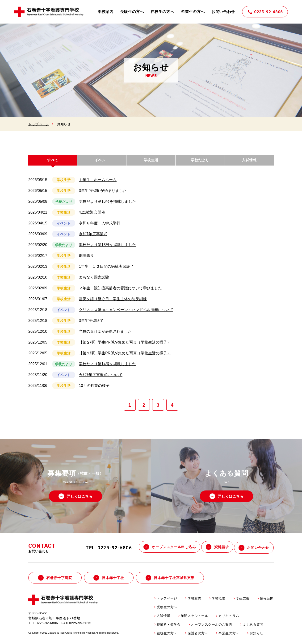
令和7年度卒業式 (93, 237)
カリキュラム (229, 618)
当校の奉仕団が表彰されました (105, 334)
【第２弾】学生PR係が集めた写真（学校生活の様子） (125, 345)
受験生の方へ (132, 12)
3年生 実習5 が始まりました (103, 194)
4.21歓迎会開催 (92, 215)
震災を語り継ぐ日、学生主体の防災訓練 (113, 302)
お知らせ (256, 635)
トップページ (39, 124)
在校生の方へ (162, 12)
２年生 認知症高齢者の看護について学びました (120, 291)
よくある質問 (253, 627)
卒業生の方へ (193, 12)
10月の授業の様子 (94, 389)
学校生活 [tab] (151, 161)
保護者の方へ (198, 635)
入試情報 (164, 618)
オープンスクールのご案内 (212, 627)
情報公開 (267, 600)
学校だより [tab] (200, 161)
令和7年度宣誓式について (101, 378)
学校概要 (218, 600)
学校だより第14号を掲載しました (107, 367)
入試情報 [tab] (249, 161)
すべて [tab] (53, 161)
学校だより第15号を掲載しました (107, 248)
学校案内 (106, 12)
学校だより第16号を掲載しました (107, 205)
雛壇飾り (86, 259)
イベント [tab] (102, 161)
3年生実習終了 (91, 324)
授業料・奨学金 (169, 627)
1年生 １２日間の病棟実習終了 (106, 269)
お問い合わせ (223, 12)
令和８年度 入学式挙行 (100, 226)
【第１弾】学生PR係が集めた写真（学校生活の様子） (125, 356)
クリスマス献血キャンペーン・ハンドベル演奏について (126, 313)
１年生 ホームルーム (98, 183)
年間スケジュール (194, 618)
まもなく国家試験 (94, 280)
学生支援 (243, 600)
